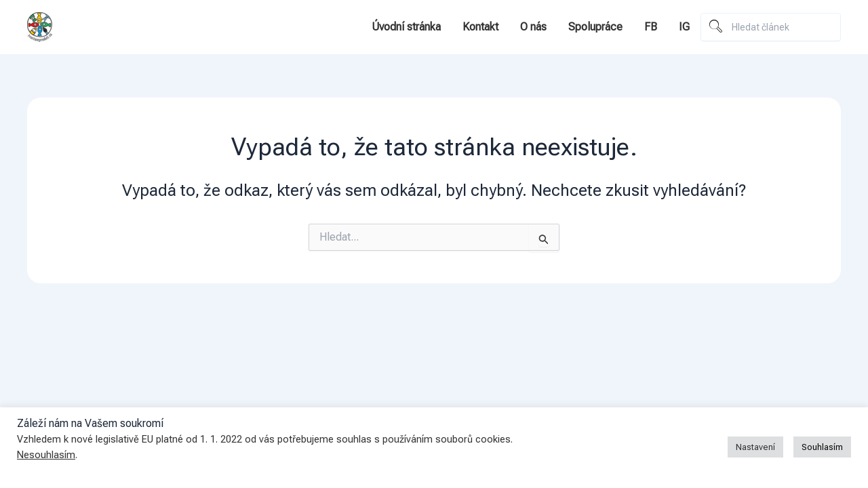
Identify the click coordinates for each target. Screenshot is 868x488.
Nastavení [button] (755, 447)
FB (651, 27)
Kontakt (480, 27)
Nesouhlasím (46, 455)
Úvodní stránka (406, 27)
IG (684, 27)
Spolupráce (595, 27)
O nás (533, 27)
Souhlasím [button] (822, 447)
